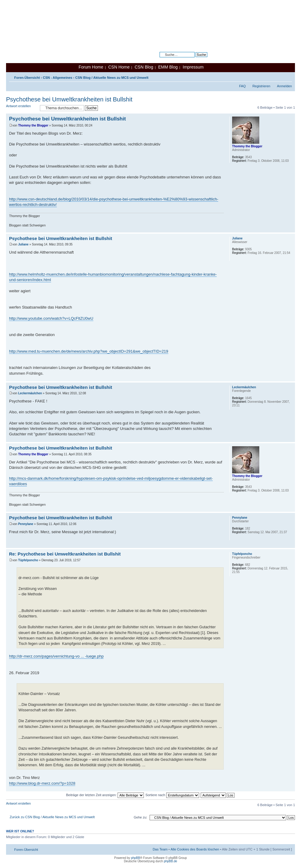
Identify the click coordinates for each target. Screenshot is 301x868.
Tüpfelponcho (28, 560)
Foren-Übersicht (27, 78)
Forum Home (91, 67)
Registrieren (261, 86)
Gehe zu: (140, 817)
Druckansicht (278, 76)
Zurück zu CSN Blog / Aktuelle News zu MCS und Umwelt (52, 817)
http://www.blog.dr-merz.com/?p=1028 (42, 783)
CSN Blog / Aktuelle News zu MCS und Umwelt (112, 78)
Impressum (193, 67)
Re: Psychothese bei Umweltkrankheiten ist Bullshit (65, 554)
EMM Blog (168, 67)
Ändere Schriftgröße (288, 76)
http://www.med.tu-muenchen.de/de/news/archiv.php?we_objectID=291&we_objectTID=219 (89, 351)
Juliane (23, 244)
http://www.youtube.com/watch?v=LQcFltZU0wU (51, 318)
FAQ (242, 86)
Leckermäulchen (30, 393)
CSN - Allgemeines (58, 78)
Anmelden (284, 86)
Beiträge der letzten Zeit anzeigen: (105, 795)
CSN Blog (144, 67)
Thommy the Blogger (33, 125)
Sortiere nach (172, 795)
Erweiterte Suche (195, 59)
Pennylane (26, 524)
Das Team (160, 849)
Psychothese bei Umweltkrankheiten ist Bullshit (69, 99)
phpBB (135, 858)
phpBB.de (170, 861)
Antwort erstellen (21, 108)
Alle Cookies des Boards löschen (195, 849)
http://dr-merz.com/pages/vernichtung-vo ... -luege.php (56, 656)
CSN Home (119, 67)
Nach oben (290, 229)
